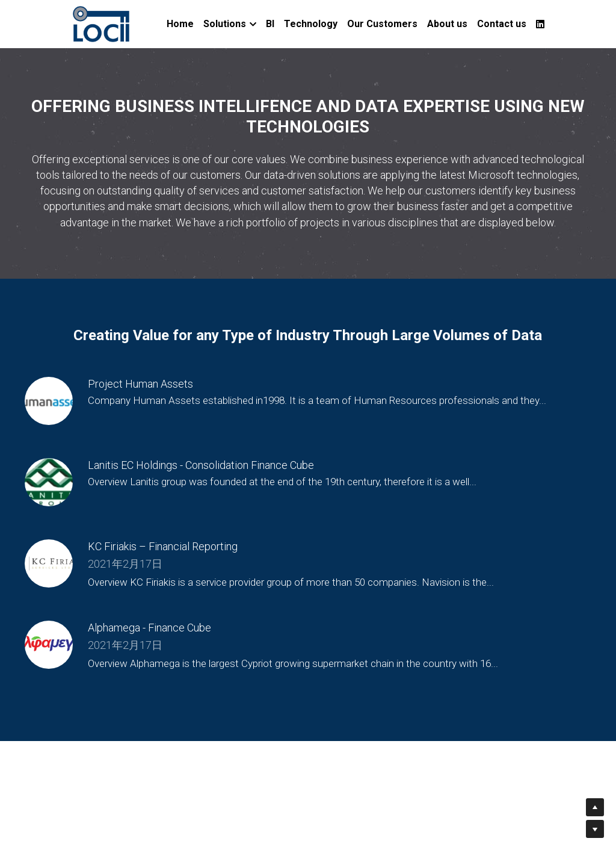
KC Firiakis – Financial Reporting (163, 547)
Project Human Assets (140, 384)
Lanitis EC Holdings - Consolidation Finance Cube (201, 466)
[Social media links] (540, 24)
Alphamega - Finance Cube (149, 628)
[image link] (101, 23)
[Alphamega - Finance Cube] (49, 645)
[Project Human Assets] (49, 401)
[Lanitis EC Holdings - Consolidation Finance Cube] (49, 482)
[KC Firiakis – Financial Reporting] (49, 563)
